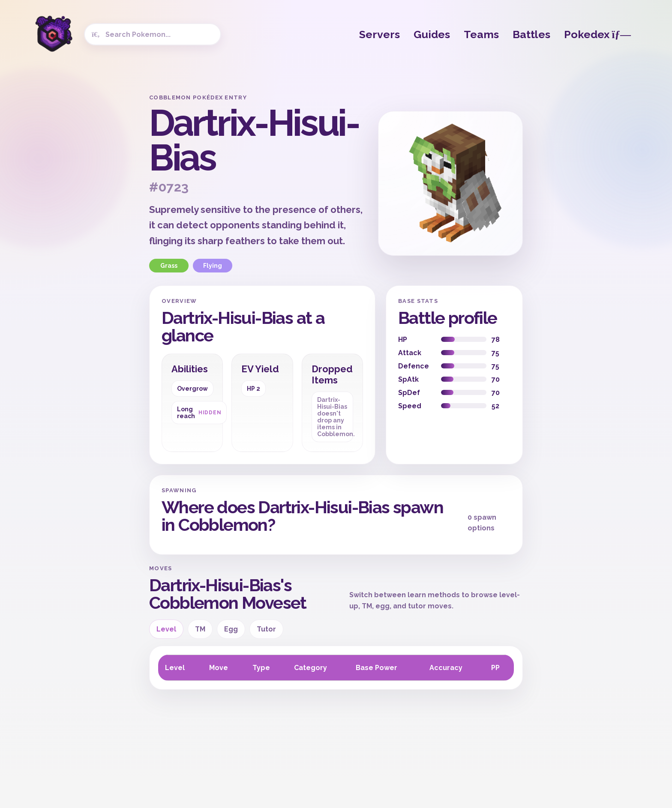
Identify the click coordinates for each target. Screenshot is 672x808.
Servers (379, 34)
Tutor (266, 629)
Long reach (199, 413)
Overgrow (192, 389)
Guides (432, 34)
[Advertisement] (75, 223)
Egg (231, 629)
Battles (531, 34)
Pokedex (597, 34)
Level (166, 629)
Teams (481, 34)
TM (200, 629)
